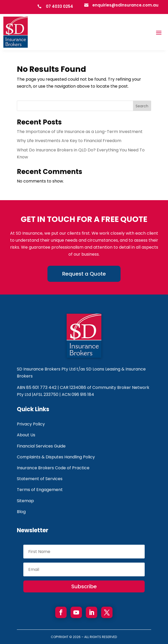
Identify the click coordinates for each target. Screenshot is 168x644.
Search (142, 106)
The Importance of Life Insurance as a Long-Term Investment (80, 132)
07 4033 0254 (59, 6)
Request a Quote (84, 274)
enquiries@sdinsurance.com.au (125, 5)
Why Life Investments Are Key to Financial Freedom (69, 141)
